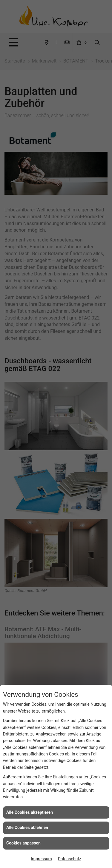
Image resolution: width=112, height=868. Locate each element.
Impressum (41, 859)
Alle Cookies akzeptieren (30, 812)
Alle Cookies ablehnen (27, 828)
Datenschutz (70, 859)
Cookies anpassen (23, 843)
